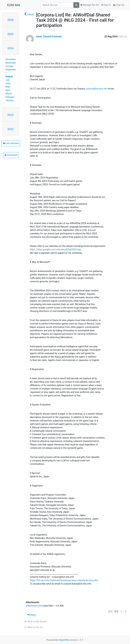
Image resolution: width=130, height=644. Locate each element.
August (9, 76)
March (9, 94)
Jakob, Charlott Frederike (49, 37)
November (11, 63)
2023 (10, 115)
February (10, 97)
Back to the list (33, 627)
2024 (10, 48)
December (11, 59)
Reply (32, 615)
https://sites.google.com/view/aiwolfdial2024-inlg (55, 249)
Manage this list (90, 5)
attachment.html (34, 606)
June (8, 83)
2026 (10, 20)
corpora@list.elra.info (97, 89)
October (10, 66)
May (8, 87)
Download (11, 155)
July (8, 80)
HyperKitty (64, 640)
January (10, 100)
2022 (10, 129)
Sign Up (119, 5)
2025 (10, 34)
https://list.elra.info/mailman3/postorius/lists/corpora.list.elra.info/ (64, 580)
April (8, 90)
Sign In (106, 5)
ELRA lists (14, 5)
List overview (11, 143)
